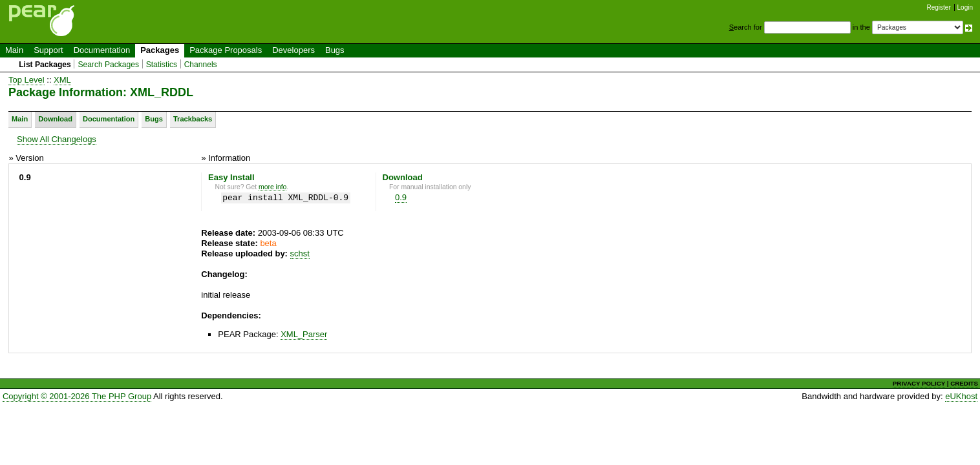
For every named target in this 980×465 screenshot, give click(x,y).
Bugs (335, 50)
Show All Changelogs (57, 139)
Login (965, 7)
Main (14, 50)
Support (48, 50)
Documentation (102, 50)
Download (55, 119)
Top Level (27, 80)
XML (62, 80)
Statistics (162, 65)
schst (300, 253)
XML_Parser (304, 334)
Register (939, 7)
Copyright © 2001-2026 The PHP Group (77, 396)
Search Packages (108, 65)
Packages (160, 50)
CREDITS (964, 383)
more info (272, 187)
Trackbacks (193, 119)
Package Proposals (226, 50)
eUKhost (961, 396)
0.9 (401, 197)
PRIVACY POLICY (919, 383)
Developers (293, 50)
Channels (201, 65)
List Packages (45, 65)
